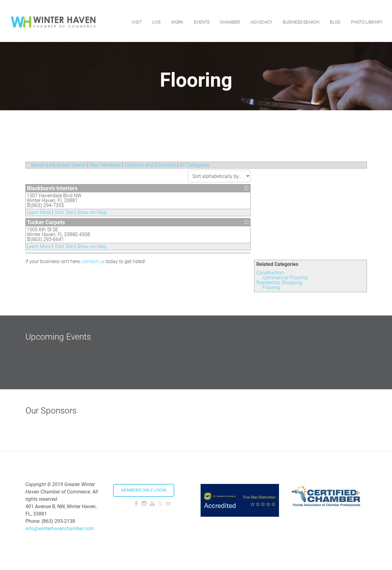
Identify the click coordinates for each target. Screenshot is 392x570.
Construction (270, 273)
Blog (335, 20)
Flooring (271, 287)
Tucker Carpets (46, 222)
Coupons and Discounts (150, 165)
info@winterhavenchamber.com (60, 528)
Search (38, 165)
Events (201, 20)
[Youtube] (152, 504)
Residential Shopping (279, 283)
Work (177, 20)
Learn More (39, 212)
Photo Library (366, 20)
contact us (93, 261)
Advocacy (261, 20)
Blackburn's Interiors (52, 188)
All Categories (194, 165)
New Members (105, 165)
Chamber (230, 20)
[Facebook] (136, 504)
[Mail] (168, 504)
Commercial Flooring (285, 278)
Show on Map (92, 212)
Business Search (301, 20)
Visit (136, 20)
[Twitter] (160, 504)
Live (156, 20)
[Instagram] (144, 504)
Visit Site (64, 212)
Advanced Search (67, 165)
